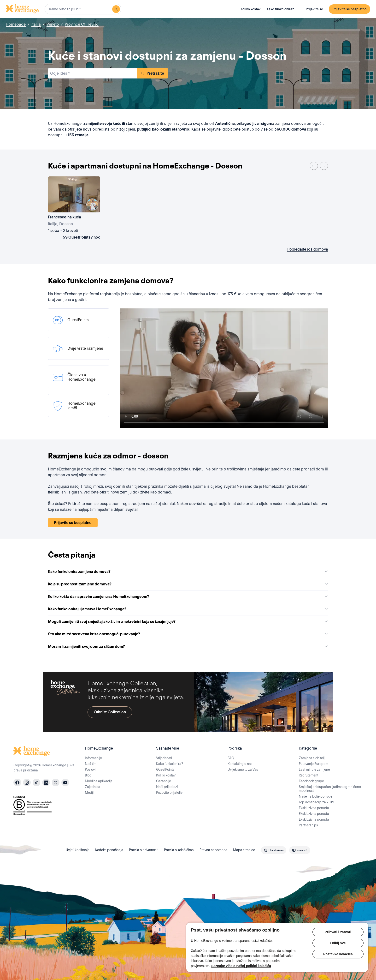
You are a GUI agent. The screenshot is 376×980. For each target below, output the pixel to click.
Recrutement (308, 775)
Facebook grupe (311, 781)
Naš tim (91, 764)
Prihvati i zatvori (338, 932)
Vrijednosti (164, 758)
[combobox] (83, 9)
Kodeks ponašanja (109, 850)
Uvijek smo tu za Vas (243, 770)
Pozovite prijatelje (169, 793)
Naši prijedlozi (167, 787)
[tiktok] (36, 782)
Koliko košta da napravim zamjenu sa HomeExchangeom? (188, 597)
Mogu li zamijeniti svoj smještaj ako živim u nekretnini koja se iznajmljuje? (188, 622)
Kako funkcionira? (280, 9)
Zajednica (93, 787)
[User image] (92, 204)
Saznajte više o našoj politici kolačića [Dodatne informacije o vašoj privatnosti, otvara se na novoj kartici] (241, 966)
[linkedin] (46, 782)
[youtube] (65, 782)
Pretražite (152, 73)
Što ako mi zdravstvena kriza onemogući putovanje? (188, 634)
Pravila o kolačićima (179, 850)
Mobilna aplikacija (99, 781)
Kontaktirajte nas (240, 764)
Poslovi (90, 770)
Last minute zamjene (314, 770)
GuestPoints (165, 770)
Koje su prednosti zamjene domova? (188, 584)
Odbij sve (338, 943)
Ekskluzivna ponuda (314, 808)
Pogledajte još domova (308, 249)
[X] (56, 782)
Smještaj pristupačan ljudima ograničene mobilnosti (330, 789)
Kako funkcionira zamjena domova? (188, 572)
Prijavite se (314, 9)
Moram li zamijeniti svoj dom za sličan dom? (188, 646)
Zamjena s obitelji (312, 758)
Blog (88, 775)
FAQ (231, 758)
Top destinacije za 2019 (316, 802)
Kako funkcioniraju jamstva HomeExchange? (188, 609)
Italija (36, 24)
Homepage (16, 24)
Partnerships (308, 825)
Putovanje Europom (314, 764)
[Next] (324, 166)
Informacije (93, 758)
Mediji (90, 793)
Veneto (53, 24)
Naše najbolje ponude (316, 796)
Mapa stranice (244, 850)
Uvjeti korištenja (78, 850)
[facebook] (17, 782)
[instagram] (27, 782)
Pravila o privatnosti (144, 850)
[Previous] (314, 166)
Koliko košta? (251, 9)
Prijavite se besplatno (350, 9)
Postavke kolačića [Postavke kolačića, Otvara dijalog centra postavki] (338, 954)
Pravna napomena (213, 850)
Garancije (164, 781)
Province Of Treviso (82, 24)
